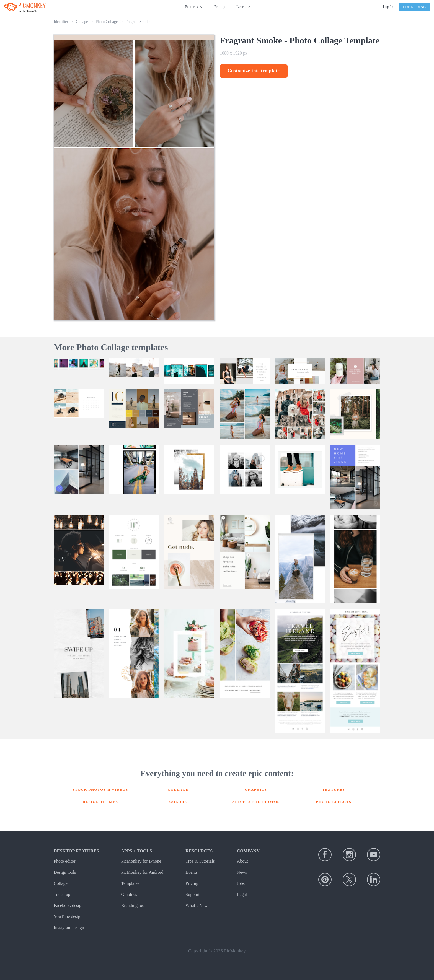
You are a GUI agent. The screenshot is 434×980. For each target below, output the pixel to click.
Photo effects (334, 802)
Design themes (100, 802)
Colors (178, 802)
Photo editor (65, 861)
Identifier (61, 22)
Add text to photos (256, 802)
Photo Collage (107, 22)
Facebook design (69, 905)
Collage (82, 22)
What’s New (197, 905)
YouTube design (68, 917)
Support (193, 894)
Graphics (256, 790)
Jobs (241, 883)
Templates (130, 883)
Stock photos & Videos (100, 790)
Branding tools (134, 905)
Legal (242, 894)
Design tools (65, 872)
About (242, 861)
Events (192, 872)
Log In (388, 7)
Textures (334, 790)
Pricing (220, 7)
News (242, 872)
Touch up (62, 894)
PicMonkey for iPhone (141, 861)
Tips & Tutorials (200, 861)
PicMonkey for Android (142, 872)
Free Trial (414, 7)
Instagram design (69, 928)
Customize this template (254, 71)
